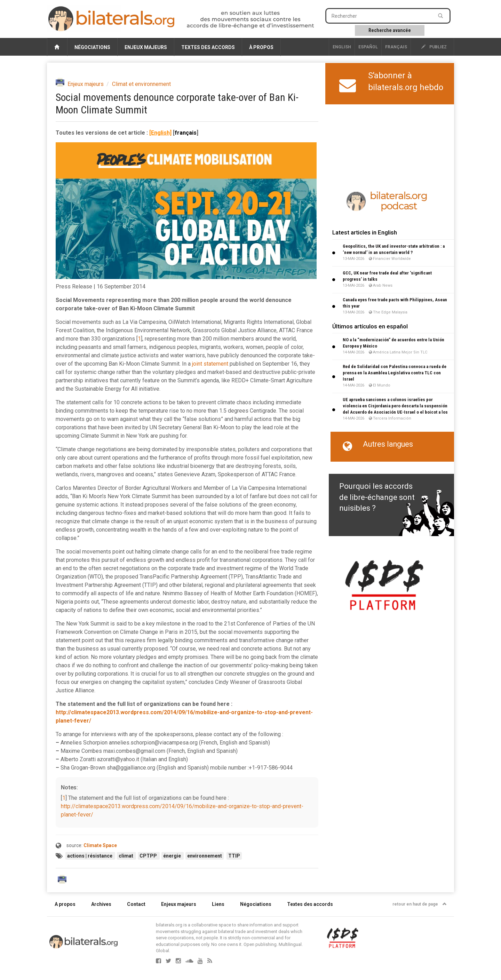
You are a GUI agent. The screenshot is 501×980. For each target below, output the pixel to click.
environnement (205, 856)
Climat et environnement (141, 84)
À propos (261, 47)
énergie (173, 856)
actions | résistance (90, 856)
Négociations (92, 47)
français (396, 47)
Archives (101, 904)
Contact (136, 904)
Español (368, 47)
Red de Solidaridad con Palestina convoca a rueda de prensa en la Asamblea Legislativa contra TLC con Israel (395, 373)
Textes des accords (208, 47)
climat (126, 856)
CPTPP (149, 856)
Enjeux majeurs (146, 47)
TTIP (234, 856)
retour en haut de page (420, 904)
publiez (434, 47)
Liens (218, 904)
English (342, 47)
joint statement (210, 364)
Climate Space (100, 845)
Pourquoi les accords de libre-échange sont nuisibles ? (377, 497)
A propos (65, 904)
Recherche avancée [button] (390, 30)
